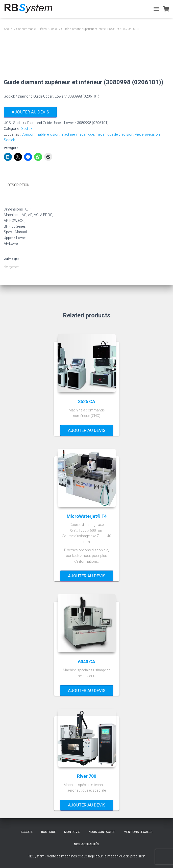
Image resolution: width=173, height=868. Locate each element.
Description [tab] (19, 185)
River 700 (87, 776)
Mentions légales (138, 832)
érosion (53, 134)
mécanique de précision (114, 134)
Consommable (26, 29)
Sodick (54, 29)
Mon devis (72, 832)
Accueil (9, 29)
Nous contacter (102, 832)
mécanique (85, 134)
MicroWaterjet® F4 (87, 516)
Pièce (139, 134)
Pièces (43, 29)
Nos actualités (87, 844)
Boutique (48, 832)
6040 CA (87, 662)
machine (68, 134)
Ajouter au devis (30, 112)
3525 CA (87, 401)
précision (152, 134)
